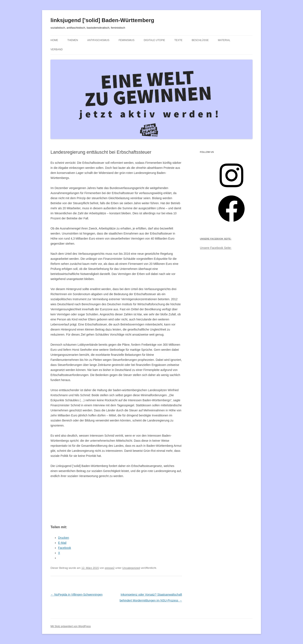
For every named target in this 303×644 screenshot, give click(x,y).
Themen (73, 40)
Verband (57, 49)
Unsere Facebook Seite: (216, 239)
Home (54, 40)
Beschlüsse (200, 40)
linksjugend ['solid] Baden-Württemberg (102, 20)
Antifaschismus (98, 40)
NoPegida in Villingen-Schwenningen (76, 595)
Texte (178, 40)
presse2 (110, 568)
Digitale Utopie (154, 40)
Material (224, 40)
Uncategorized (131, 568)
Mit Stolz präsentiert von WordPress (71, 626)
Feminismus (127, 40)
